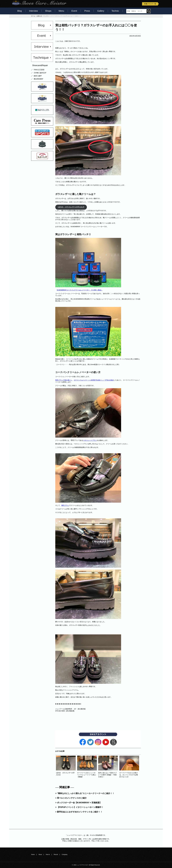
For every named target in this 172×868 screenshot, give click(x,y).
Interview (33, 11)
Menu (61, 11)
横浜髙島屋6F (39, 79)
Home (33, 855)
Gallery (101, 11)
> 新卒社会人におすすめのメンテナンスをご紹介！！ (79, 812)
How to (48, 855)
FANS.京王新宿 (39, 70)
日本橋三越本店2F (40, 73)
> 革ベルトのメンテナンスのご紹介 (71, 798)
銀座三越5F (38, 76)
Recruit (56, 855)
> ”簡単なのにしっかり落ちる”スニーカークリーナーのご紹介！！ (85, 793)
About (40, 855)
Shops (48, 11)
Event (74, 11)
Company (65, 855)
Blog (20, 11)
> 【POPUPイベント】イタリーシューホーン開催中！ (79, 807)
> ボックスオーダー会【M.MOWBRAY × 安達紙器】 (78, 803)
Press (87, 11)
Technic (115, 11)
